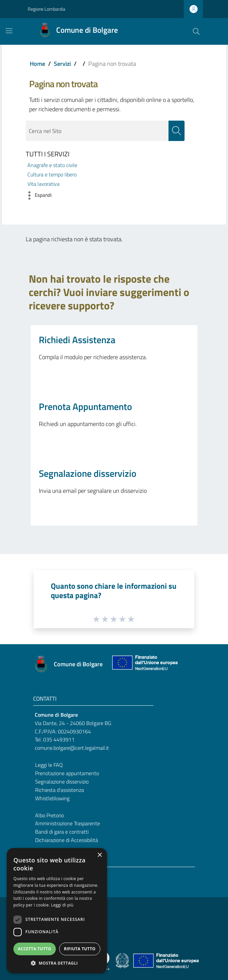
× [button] (99, 855)
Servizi (62, 64)
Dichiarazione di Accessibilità (67, 840)
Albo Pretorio (49, 815)
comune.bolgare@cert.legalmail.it (72, 748)
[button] (37, 196)
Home (37, 64)
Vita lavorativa (43, 184)
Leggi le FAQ (49, 765)
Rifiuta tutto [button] (80, 949)
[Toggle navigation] (9, 31)
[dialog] (57, 911)
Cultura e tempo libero (52, 174)
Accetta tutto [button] (34, 949)
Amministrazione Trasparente (68, 824)
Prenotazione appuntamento (67, 773)
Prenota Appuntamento (85, 407)
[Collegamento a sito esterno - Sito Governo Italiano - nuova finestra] (123, 960)
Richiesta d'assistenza (60, 790)
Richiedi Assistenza (77, 340)
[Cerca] (196, 31)
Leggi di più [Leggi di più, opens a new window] (62, 905)
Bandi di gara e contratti (62, 832)
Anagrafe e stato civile (52, 165)
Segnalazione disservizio (88, 474)
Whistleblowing (52, 798)
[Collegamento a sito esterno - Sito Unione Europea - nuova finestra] (144, 664)
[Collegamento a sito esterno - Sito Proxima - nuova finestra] (114, 960)
